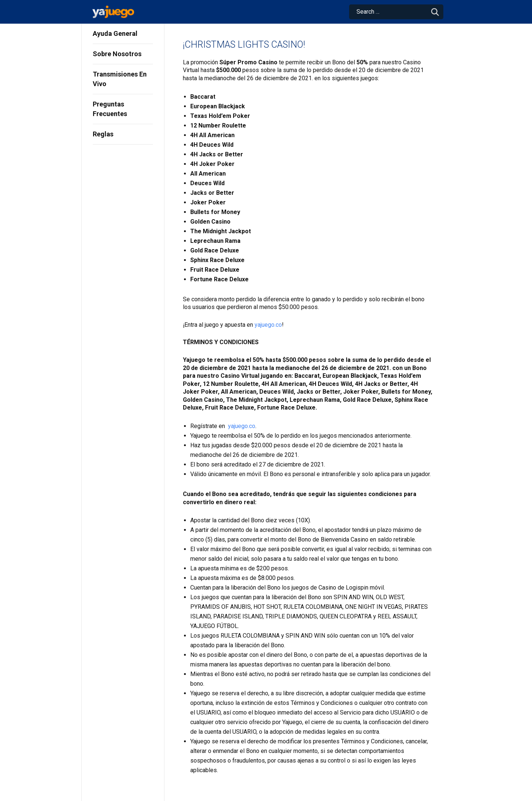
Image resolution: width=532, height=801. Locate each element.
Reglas (103, 134)
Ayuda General (115, 33)
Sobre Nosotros (117, 54)
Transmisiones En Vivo (120, 79)
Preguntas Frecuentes (110, 109)
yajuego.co (268, 325)
